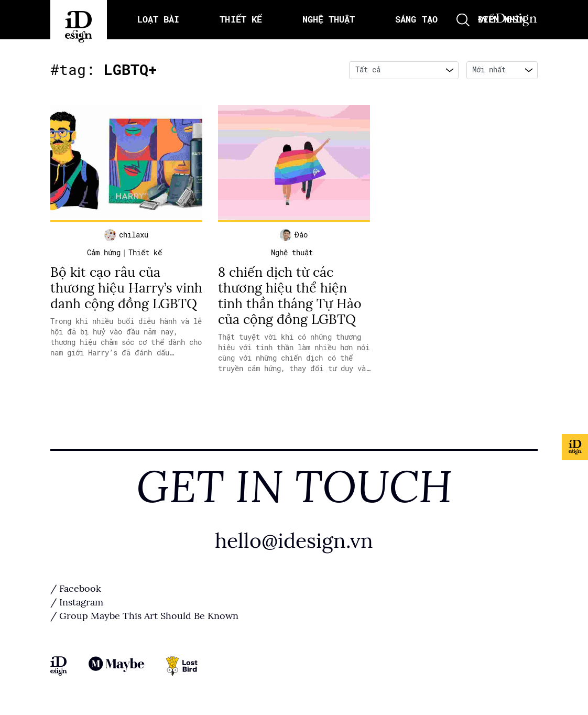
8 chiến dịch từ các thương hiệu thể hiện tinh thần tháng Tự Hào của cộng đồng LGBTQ (290, 296)
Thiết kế (145, 253)
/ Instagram (77, 602)
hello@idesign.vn (294, 541)
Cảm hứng (104, 253)
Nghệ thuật (292, 253)
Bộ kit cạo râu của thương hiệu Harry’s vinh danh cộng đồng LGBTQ (126, 288)
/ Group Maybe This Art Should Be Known (144, 616)
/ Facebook (76, 589)
